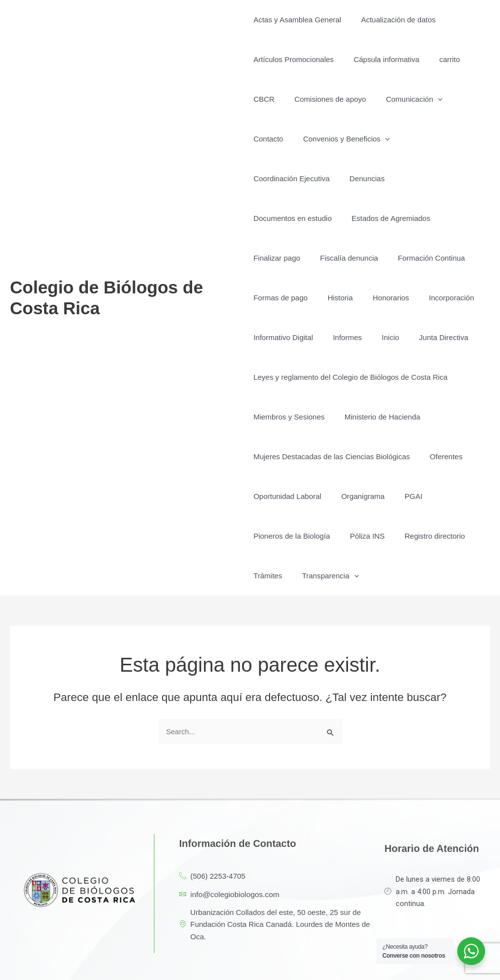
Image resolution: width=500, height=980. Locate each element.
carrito (440, 59)
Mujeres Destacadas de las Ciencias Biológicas (331, 417)
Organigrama (358, 456)
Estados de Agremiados (386, 178)
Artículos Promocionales (293, 59)
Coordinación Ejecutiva (393, 139)
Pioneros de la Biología (291, 496)
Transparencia (325, 536)
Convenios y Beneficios (297, 139)
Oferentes (441, 417)
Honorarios (381, 258)
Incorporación (437, 258)
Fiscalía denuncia (344, 218)
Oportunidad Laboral (287, 456)
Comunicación (404, 99)
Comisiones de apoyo (325, 99)
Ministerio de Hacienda (378, 377)
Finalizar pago (277, 218)
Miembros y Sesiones (289, 377)
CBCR (264, 99)
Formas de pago (280, 258)
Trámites (268, 536)
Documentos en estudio (292, 178)
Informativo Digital (283, 298)
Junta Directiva (429, 298)
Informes (342, 298)
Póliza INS (362, 496)
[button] (428, 99)
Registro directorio (425, 496)
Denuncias (464, 139)
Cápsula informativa (382, 59)
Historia (335, 258)
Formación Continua (421, 218)
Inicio (381, 298)
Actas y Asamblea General (297, 20)
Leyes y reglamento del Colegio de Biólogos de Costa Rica (350, 337)
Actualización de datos (393, 20)
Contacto (462, 99)
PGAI (404, 456)
